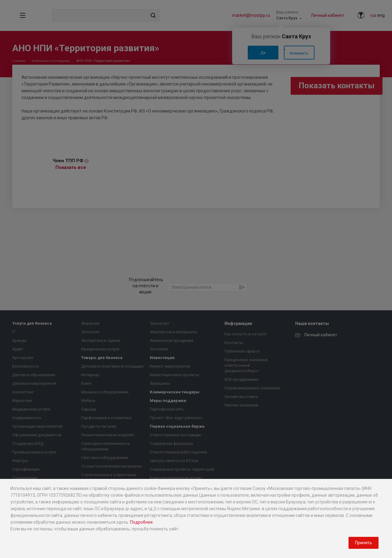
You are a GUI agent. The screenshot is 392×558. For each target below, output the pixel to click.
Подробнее (141, 522)
